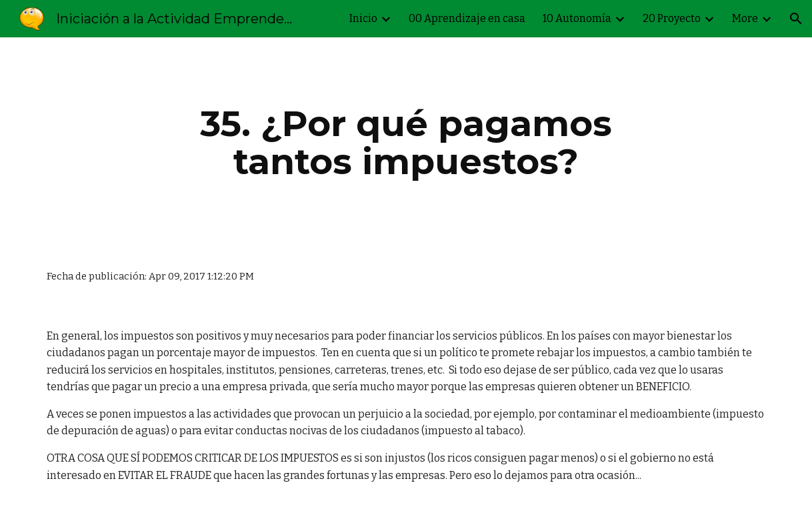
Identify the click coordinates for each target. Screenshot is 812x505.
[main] (406, 142)
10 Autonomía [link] (577, 18)
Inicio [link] (363, 18)
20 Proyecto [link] (672, 18)
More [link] (745, 18)
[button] (796, 19)
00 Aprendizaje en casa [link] (467, 18)
